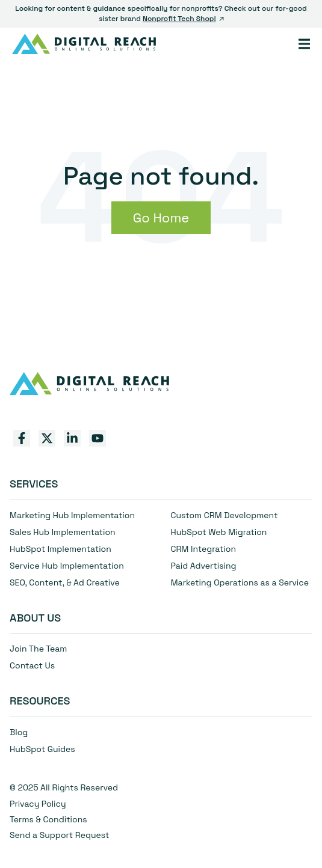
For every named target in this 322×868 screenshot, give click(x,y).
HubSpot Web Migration (219, 532)
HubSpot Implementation (60, 549)
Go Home (161, 218)
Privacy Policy (38, 804)
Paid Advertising (204, 566)
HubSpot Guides (42, 749)
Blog (19, 732)
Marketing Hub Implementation (72, 515)
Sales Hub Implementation (63, 532)
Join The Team (38, 649)
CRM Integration (204, 549)
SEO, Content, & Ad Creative (65, 582)
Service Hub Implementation (67, 566)
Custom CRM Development (224, 515)
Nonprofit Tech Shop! (183, 19)
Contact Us (32, 665)
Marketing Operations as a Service (240, 582)
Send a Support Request (60, 835)
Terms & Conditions (48, 819)
